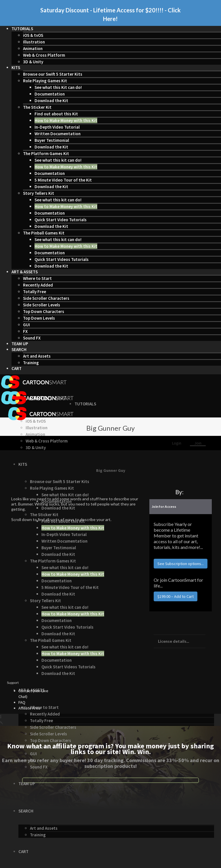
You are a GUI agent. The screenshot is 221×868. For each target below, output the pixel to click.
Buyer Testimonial (52, 140)
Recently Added (38, 285)
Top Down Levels (39, 318)
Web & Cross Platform (44, 55)
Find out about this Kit (56, 114)
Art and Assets (37, 356)
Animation (33, 48)
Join (198, 443)
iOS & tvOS (33, 35)
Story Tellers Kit (39, 193)
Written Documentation (58, 134)
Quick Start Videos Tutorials (62, 259)
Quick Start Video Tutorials (61, 220)
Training (31, 363)
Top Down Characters (44, 311)
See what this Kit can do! (58, 87)
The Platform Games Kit (46, 153)
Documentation (50, 94)
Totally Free (35, 292)
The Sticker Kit (37, 107)
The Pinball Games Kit (44, 233)
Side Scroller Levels (42, 305)
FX (25, 331)
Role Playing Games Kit (45, 81)
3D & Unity (33, 62)
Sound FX (32, 338)
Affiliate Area (29, 708)
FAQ (22, 702)
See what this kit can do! (58, 160)
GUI (26, 325)
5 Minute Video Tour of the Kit (63, 180)
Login (177, 443)
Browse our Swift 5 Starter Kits (53, 74)
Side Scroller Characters (46, 298)
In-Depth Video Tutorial (57, 127)
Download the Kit (51, 101)
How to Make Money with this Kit (66, 120)
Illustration (34, 42)
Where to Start (37, 278)
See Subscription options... (181, 564)
